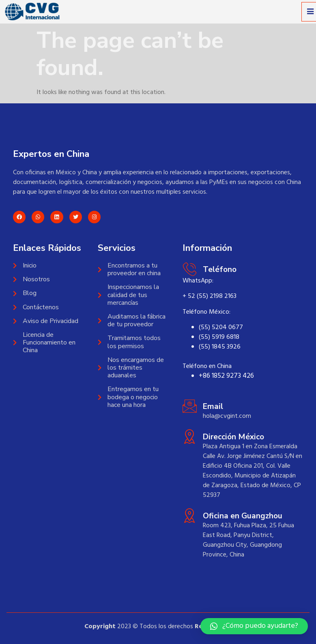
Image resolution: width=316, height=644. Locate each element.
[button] (254, 626)
